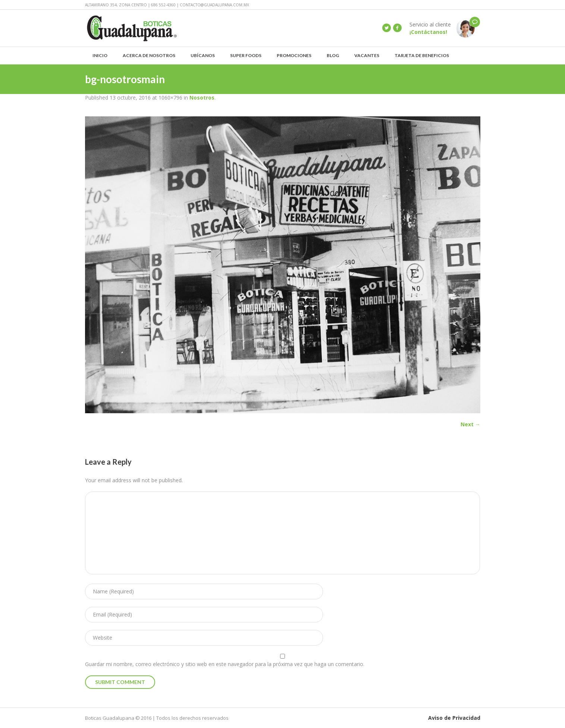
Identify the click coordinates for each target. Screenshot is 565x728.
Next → (470, 424)
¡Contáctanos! (428, 32)
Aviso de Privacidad (454, 718)
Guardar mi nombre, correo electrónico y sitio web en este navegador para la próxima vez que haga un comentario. (225, 664)
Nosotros (202, 98)
